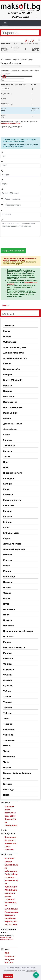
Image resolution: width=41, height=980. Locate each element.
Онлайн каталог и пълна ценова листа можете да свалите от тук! (20, 259)
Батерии (8, 375)
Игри (6, 462)
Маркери (8, 560)
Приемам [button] (8, 976)
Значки (7, 456)
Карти (6, 489)
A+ (27, 41)
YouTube (9, 963)
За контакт (9, 326)
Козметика (9, 506)
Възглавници (10, 413)
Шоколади (9, 789)
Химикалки (9, 740)
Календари (9, 478)
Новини (7, 336)
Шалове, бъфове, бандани (17, 773)
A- (34, 41)
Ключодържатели (12, 500)
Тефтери (8, 713)
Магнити (8, 555)
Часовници (9, 757)
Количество (5, 74)
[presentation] (17, 242)
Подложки (8, 626)
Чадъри (7, 746)
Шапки (7, 778)
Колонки (8, 517)
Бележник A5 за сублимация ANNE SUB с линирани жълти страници (11, 890)
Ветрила (8, 391)
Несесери (8, 582)
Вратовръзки (10, 402)
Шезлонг (8, 784)
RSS (7, 953)
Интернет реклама (13, 473)
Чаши (6, 762)
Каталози (8, 495)
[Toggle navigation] (5, 23)
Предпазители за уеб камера (18, 631)
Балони (7, 364)
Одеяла (7, 593)
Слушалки (9, 669)
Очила (7, 598)
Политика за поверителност (7, 938)
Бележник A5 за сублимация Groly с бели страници (11, 871)
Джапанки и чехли (13, 424)
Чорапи (7, 768)
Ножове (7, 587)
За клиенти (9, 446)
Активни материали (13, 353)
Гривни (7, 418)
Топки (6, 718)
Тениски (7, 702)
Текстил (7, 697)
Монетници (9, 577)
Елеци (6, 435)
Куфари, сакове (11, 533)
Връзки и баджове (13, 407)
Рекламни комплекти (14, 647)
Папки (6, 604)
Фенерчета (9, 729)
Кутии (6, 527)
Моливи (7, 571)
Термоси (8, 708)
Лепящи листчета (12, 544)
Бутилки (8, 386)
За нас (7, 331)
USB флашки (10, 342)
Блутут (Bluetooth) (13, 380)
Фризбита (8, 735)
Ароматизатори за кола (15, 358)
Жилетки (8, 440)
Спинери (8, 675)
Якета (6, 795)
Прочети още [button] (31, 971)
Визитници (9, 396)
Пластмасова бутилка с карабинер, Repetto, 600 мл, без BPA (11, 918)
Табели (7, 691)
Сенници (8, 664)
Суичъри (8, 686)
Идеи (6, 467)
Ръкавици (8, 658)
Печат (6, 615)
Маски (6, 566)
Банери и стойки (12, 369)
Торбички (8, 724)
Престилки (9, 637)
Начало (5, 305)
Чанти (6, 751)
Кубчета (7, 522)
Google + (9, 959)
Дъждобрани (10, 429)
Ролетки (7, 653)
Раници (7, 642)
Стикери (8, 680)
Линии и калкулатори (14, 549)
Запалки (8, 451)
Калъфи (7, 484)
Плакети (7, 620)
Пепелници (9, 609)
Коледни (8, 511)
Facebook (10, 956)
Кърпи (7, 538)
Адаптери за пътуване (15, 347)
